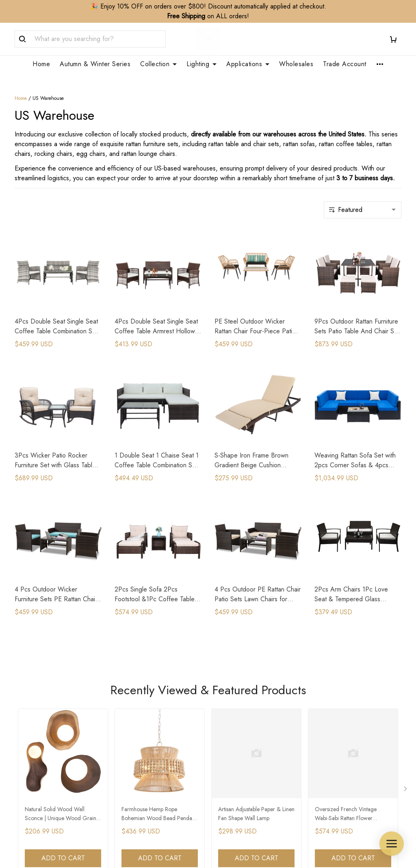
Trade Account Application (251, 709)
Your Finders (231, 750)
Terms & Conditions (341, 764)
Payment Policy (335, 750)
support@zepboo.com (45, 788)
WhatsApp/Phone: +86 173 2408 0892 (53, 772)
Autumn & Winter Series (95, 64)
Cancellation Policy (340, 722)
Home (41, 64)
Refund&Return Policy (345, 709)
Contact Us (129, 709)
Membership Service (243, 736)
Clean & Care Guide (143, 750)
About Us (127, 695)
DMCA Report (266, 831)
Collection (158, 64)
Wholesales (296, 64)
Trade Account (345, 64)
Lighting (201, 64)
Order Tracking (135, 722)
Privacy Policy (333, 736)
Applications (248, 64)
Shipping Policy (335, 695)
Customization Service (245, 722)
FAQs (122, 736)
